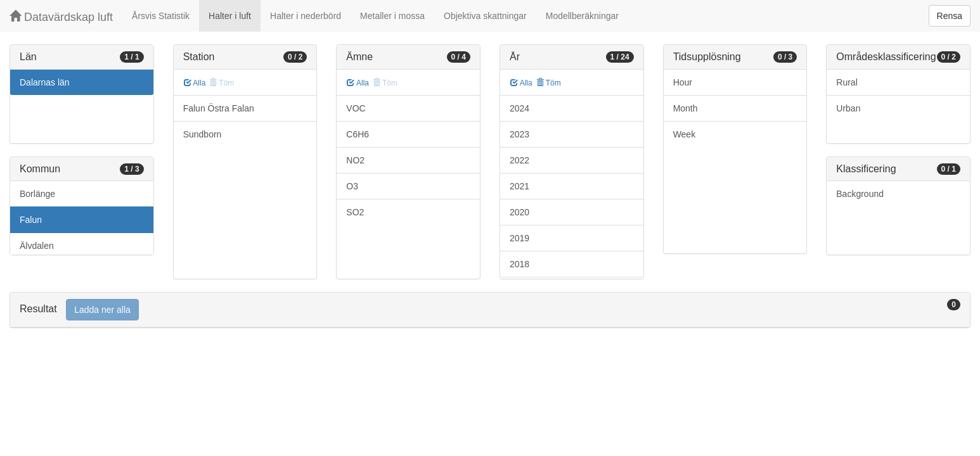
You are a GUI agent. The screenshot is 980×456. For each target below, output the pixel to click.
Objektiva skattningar (485, 16)
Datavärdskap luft (61, 17)
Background (860, 194)
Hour (683, 82)
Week (685, 134)
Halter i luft (230, 16)
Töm (549, 83)
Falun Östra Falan (219, 108)
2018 (519, 264)
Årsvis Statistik (161, 16)
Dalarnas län (45, 82)
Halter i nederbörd (306, 16)
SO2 (355, 212)
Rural (847, 82)
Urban (848, 108)
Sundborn (203, 134)
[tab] (490, 310)
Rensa (950, 16)
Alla (195, 83)
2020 (519, 212)
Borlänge (37, 194)
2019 (519, 238)
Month (686, 108)
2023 (519, 134)
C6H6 (358, 134)
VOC (356, 108)
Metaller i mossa (392, 16)
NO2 (355, 160)
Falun (31, 220)
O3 (352, 186)
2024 (519, 108)
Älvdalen (37, 246)
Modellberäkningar (582, 16)
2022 (519, 160)
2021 (519, 186)
